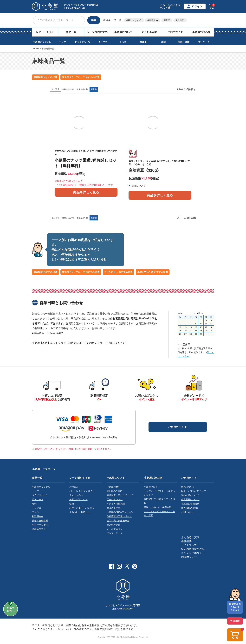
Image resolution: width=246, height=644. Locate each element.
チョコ (123, 42)
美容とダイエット (78, 499)
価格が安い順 (68, 89)
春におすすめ (135, 20)
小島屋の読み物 (201, 32)
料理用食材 (38, 516)
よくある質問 (149, 32)
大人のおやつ (76, 495)
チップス (103, 42)
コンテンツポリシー (193, 553)
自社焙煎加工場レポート (119, 516)
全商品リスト (39, 529)
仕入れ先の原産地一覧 (118, 521)
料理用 (143, 42)
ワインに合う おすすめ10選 (118, 272)
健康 (72, 504)
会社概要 (186, 541)
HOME (36, 49)
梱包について (188, 487)
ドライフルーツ (83, 42)
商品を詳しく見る (86, 192)
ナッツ (62, 42)
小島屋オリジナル (42, 42)
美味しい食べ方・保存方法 (158, 507)
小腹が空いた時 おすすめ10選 (152, 272)
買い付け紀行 (113, 525)
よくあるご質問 (190, 537)
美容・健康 (184, 42)
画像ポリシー (189, 557)
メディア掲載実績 (116, 504)
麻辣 (168, 20)
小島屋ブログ (151, 487)
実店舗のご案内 (115, 491)
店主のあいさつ (115, 499)
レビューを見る (45, 32)
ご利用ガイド (175, 32)
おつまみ (74, 487)
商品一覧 (71, 32)
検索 (94, 20)
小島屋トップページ (44, 469)
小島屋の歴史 (113, 487)
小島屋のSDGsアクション (120, 512)
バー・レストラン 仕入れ (82, 491)
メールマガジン (115, 529)
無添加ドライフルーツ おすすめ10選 (81, 77)
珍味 (163, 42)
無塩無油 (153, 20)
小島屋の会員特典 (190, 504)
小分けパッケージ (41, 525)
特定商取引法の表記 (193, 549)
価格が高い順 (82, 89)
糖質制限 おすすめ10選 (45, 77)
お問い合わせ (188, 512)
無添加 (181, 20)
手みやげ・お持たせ (80, 512)
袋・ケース (204, 42)
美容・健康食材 (40, 521)
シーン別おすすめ (97, 32)
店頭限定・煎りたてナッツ (120, 495)
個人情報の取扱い (190, 508)
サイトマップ (189, 545)
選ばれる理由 (113, 508)
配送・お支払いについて (194, 491)
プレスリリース (115, 533)
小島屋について (123, 32)
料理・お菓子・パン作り (82, 508)
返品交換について (190, 495)
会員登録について (190, 499)
